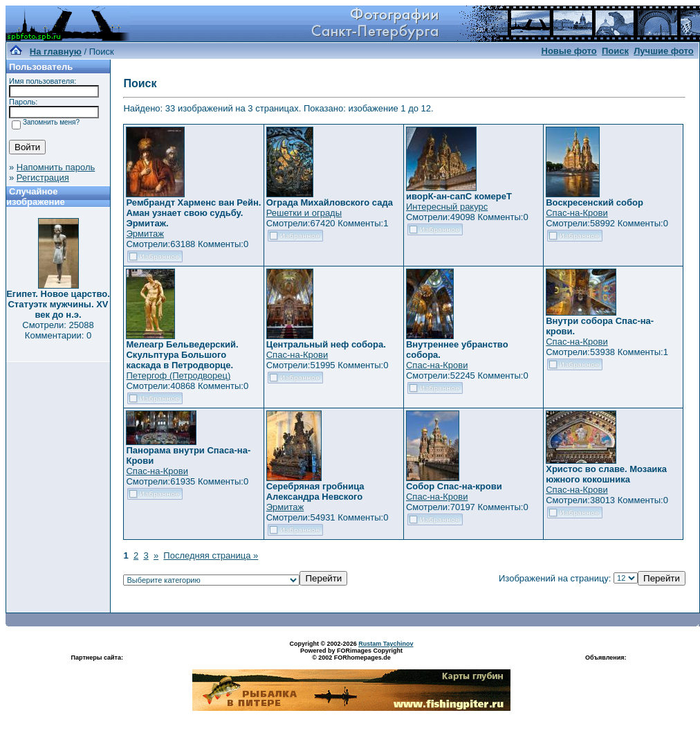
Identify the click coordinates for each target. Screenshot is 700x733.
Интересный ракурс (447, 207)
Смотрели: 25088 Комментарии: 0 (58, 330)
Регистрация (43, 178)
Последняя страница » (211, 555)
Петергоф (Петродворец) (178, 375)
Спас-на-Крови (577, 213)
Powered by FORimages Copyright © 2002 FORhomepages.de (351, 654)
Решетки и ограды (304, 213)
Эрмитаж (145, 234)
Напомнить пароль (56, 167)
